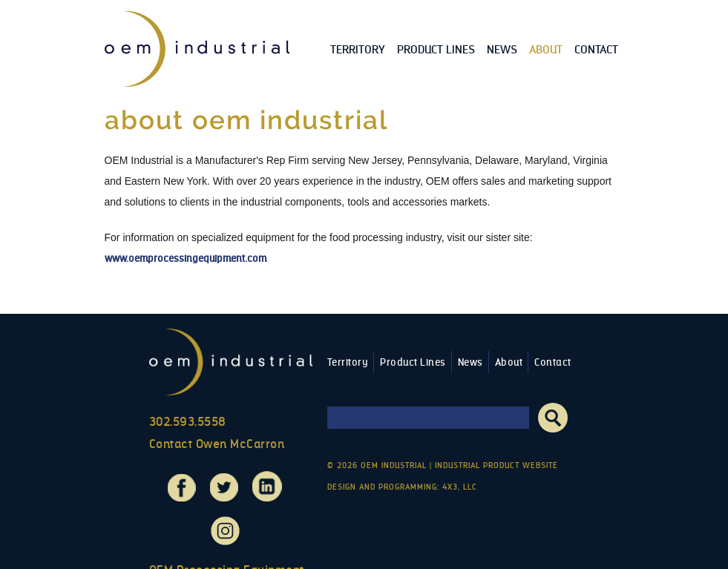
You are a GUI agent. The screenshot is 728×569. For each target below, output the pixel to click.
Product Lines (436, 49)
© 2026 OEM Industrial (377, 466)
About (546, 49)
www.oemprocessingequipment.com (186, 259)
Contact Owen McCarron (217, 444)
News (502, 49)
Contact (596, 49)
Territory (358, 49)
